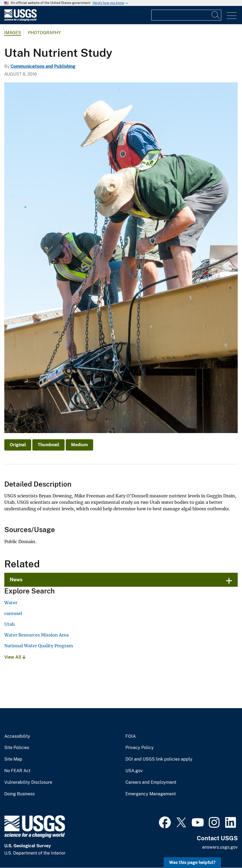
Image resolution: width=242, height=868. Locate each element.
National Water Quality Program (39, 646)
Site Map (13, 759)
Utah (10, 624)
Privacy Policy (140, 748)
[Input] (186, 15)
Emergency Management (151, 794)
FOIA (131, 736)
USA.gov (134, 771)
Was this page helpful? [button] (192, 862)
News (16, 580)
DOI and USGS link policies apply (159, 759)
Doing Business (20, 794)
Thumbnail (48, 445)
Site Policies (17, 748)
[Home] (20, 20)
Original (18, 445)
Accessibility (17, 736)
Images (13, 33)
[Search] (216, 15)
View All (15, 657)
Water (11, 603)
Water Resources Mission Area (36, 635)
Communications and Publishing (43, 66)
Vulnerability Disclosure (28, 782)
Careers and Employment (151, 782)
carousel (13, 613)
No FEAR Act (17, 771)
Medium (79, 445)
